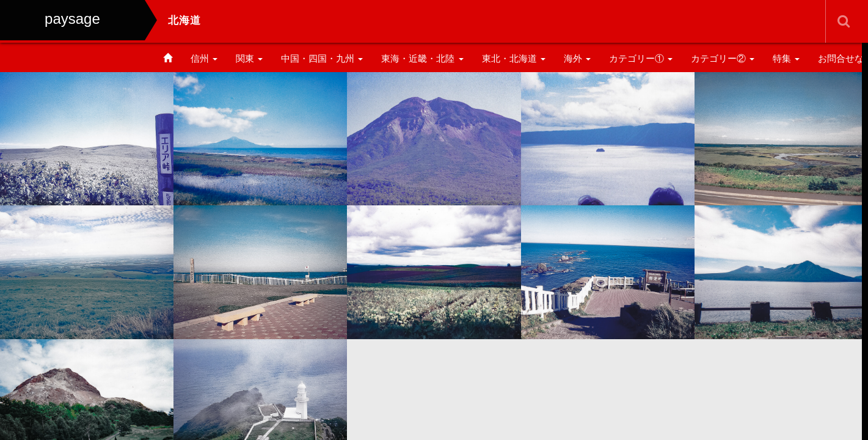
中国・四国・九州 (322, 58)
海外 (577, 58)
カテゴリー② (723, 58)
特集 (786, 58)
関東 (249, 58)
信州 (204, 58)
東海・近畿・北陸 (422, 58)
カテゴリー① (641, 58)
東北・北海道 (514, 58)
